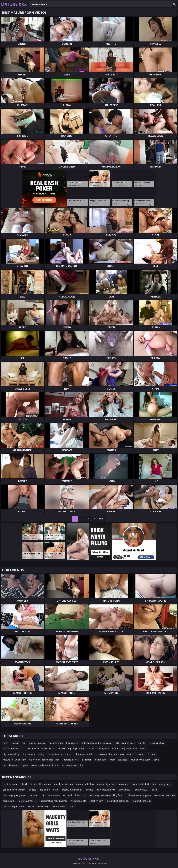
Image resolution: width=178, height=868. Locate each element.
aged (154, 790)
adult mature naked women (54, 801)
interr (112, 760)
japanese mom (56, 743)
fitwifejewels (72, 743)
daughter (87, 760)
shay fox (142, 743)
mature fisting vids (142, 801)
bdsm (56, 790)
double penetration (63, 784)
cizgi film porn (96, 801)
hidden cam (100, 760)
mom (6, 743)
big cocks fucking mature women (19, 754)
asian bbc (34, 795)
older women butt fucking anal (97, 743)
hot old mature (10, 765)
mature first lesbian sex (118, 801)
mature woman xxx (28, 801)
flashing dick (9, 801)
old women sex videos (84, 754)
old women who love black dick (41, 749)
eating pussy (165, 784)
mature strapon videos (14, 806)
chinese (15, 743)
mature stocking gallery (14, 760)
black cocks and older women (37, 784)
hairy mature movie (106, 790)
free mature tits (79, 801)
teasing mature (157, 743)
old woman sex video (165, 795)
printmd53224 (142, 790)
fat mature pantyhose (98, 749)
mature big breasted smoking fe (113, 784)
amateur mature (11, 784)
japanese (123, 760)
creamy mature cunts (72, 790)
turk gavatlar (125, 790)
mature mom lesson (13, 749)
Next (102, 519)
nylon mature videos (125, 743)
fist (24, 743)
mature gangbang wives (15, 795)
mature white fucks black (144, 784)
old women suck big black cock (44, 760)
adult (156, 760)
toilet (143, 749)
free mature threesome (59, 754)
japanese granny (37, 743)
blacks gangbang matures (72, 749)
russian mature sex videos (111, 754)
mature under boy (85, 784)
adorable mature (70, 760)
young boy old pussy (141, 760)
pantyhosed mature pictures (45, 765)
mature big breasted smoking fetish (106, 795)
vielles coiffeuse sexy (38, 806)
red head (67, 795)
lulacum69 (80, 795)
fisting (41, 754)
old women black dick (73, 765)
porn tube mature (51, 795)
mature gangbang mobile (124, 749)
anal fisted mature (136, 754)
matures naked (59, 806)
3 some (152, 754)
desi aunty (45, 790)
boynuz (24, 765)
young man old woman (14, 790)
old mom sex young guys (139, 795)
